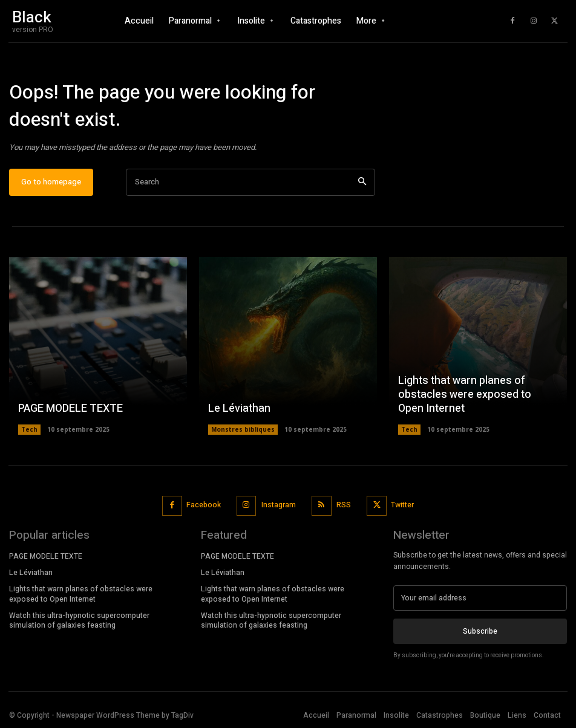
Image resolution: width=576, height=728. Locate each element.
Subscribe (480, 631)
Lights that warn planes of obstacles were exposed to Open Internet (465, 395)
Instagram (279, 505)
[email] (480, 598)
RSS (344, 505)
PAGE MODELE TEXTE (70, 409)
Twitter (402, 505)
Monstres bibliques (243, 430)
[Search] (362, 183)
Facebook (204, 505)
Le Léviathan (239, 409)
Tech (29, 430)
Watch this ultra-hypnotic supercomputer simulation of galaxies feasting (79, 621)
